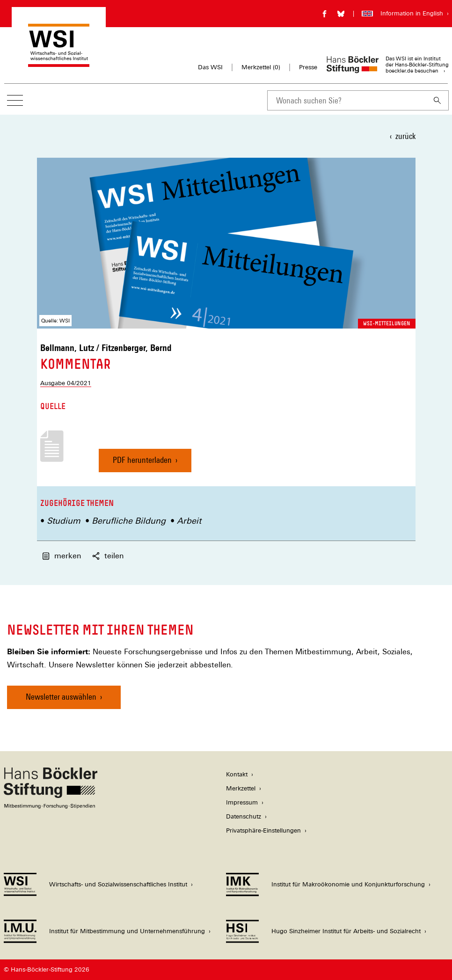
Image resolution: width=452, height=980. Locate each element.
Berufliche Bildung (129, 521)
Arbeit (189, 521)
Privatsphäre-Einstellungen (263, 830)
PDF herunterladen (142, 464)
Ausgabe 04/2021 (66, 383)
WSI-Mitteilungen (387, 323)
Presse (308, 67)
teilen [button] (108, 556)
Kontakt (237, 774)
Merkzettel (241, 788)
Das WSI (210, 67)
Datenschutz (244, 816)
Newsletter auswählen (61, 697)
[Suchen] (437, 100)
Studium (64, 521)
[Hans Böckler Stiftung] (51, 806)
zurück (405, 136)
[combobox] (347, 100)
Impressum (242, 802)
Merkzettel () (261, 67)
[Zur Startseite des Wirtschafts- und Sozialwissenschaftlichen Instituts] (59, 62)
